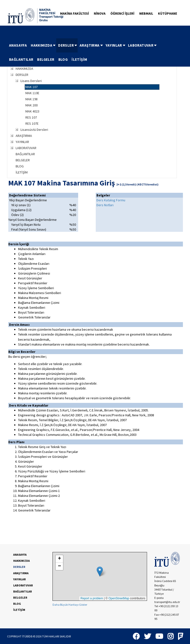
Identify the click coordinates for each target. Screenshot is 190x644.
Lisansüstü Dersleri (34, 130)
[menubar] (95, 52)
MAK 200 (32, 105)
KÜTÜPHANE (168, 13)
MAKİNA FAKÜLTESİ (74, 13)
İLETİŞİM (79, 59)
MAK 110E (32, 93)
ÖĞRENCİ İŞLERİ (122, 13)
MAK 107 (32, 87)
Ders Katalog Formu (111, 200)
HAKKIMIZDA (43, 45)
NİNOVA (100, 13)
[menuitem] (18, 45)
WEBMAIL (146, 13)
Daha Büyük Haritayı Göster (70, 605)
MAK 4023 (32, 111)
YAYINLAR (116, 45)
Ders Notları (105, 205)
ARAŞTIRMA (92, 45)
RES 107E (32, 123)
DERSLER (68, 45)
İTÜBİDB (27, 636)
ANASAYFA (18, 45)
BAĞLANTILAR (21, 59)
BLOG (63, 59)
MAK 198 (32, 99)
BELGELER (46, 59)
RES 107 (31, 117)
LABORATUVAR (143, 45)
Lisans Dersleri (31, 81)
